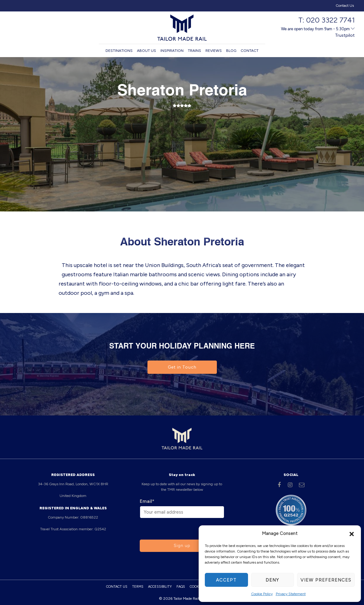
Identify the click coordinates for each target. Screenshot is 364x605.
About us (147, 51)
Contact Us (345, 6)
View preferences (326, 580)
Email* (147, 501)
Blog (231, 51)
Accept (226, 580)
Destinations (119, 51)
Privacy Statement (291, 594)
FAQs (181, 587)
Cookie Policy (262, 594)
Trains (194, 51)
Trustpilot (345, 35)
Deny (272, 580)
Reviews (214, 51)
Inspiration (172, 51)
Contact (250, 51)
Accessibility (160, 587)
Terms (138, 587)
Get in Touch (182, 367)
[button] (352, 533)
